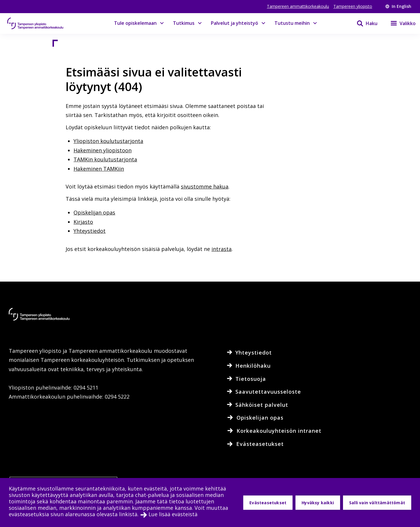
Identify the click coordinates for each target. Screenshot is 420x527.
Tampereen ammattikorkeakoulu (298, 6)
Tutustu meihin (292, 23)
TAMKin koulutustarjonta (105, 159)
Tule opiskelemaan (135, 23)
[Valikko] (399, 23)
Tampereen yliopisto (353, 6)
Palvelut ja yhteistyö (235, 23)
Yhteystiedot (90, 231)
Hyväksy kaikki (318, 503)
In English (398, 6)
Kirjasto (83, 222)
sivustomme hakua (205, 186)
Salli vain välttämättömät (377, 503)
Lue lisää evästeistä (173, 514)
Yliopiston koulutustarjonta (108, 141)
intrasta (222, 249)
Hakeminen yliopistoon (103, 150)
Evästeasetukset (268, 503)
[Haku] (363, 23)
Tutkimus (184, 23)
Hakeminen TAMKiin (99, 169)
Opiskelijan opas (94, 212)
